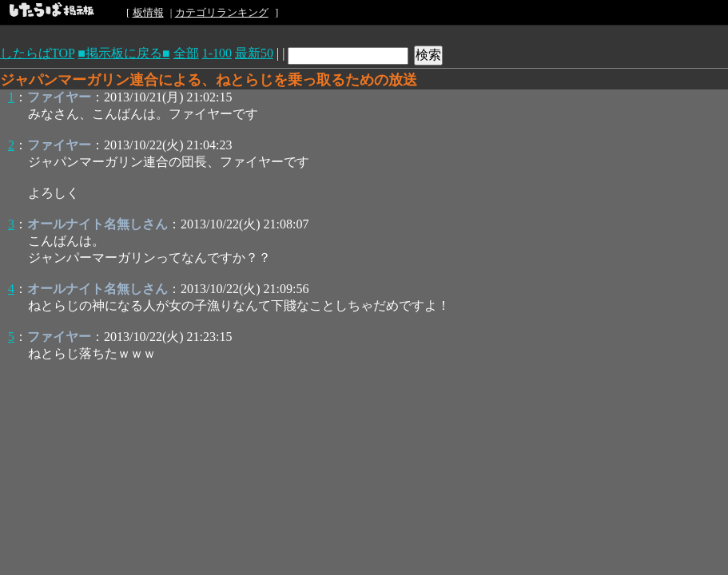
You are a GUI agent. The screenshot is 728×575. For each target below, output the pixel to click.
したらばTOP (37, 53)
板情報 (148, 12)
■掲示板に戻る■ (123, 53)
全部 (186, 53)
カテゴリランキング (222, 12)
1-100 (217, 53)
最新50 (254, 53)
